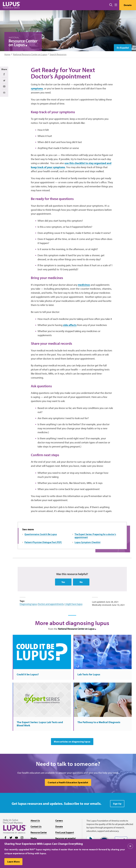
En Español (123, 48)
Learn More (13, 862)
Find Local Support (65, 832)
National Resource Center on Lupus (30, 54)
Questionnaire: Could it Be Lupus (41, 534)
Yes (63, 582)
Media (34, 838)
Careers (59, 820)
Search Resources (58, 54)
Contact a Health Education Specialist (68, 782)
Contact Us (36, 826)
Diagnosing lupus (28, 604)
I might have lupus (73, 604)
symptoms (37, 88)
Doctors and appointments (51, 604)
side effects (70, 325)
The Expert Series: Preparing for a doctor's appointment (95, 536)
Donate (128, 5)
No (81, 582)
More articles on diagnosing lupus (72, 742)
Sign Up (117, 804)
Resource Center (39, 832)
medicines (84, 285)
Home (7, 54)
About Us (35, 820)
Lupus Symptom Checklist (88, 542)
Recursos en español (65, 838)
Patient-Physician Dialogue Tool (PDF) (43, 542)
